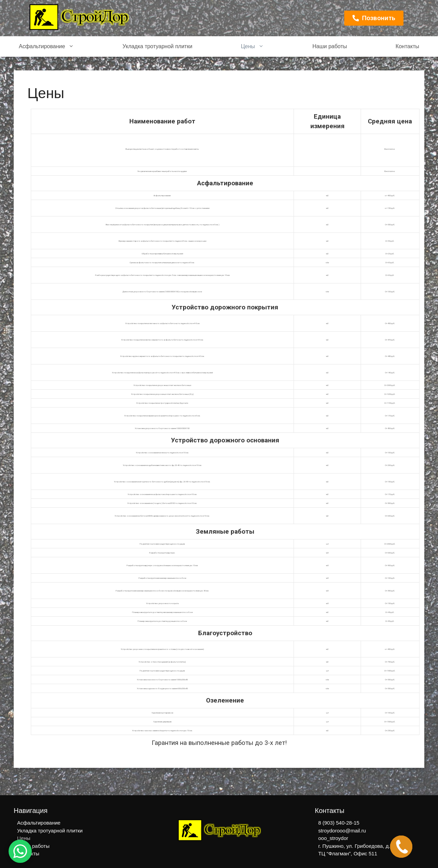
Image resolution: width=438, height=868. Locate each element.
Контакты (407, 46)
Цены (252, 46)
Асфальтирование (46, 46)
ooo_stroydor (333, 838)
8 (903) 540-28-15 (339, 823)
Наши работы (330, 46)
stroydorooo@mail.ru (342, 831)
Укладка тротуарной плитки (157, 46)
